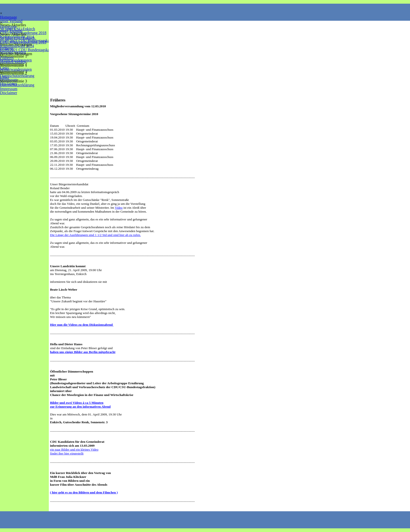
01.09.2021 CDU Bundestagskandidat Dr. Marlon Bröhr (44, 50)
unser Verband (11, 21)
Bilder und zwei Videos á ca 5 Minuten (77, 403)
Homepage (8, 17)
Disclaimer (9, 93)
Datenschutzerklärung (17, 76)
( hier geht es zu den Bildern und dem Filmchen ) (84, 492)
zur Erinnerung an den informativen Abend (80, 407)
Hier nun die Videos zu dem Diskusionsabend (82, 325)
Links (4, 77)
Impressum (9, 89)
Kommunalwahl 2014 (17, 46)
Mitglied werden (13, 62)
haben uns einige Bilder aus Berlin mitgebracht (83, 352)
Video (119, 208)
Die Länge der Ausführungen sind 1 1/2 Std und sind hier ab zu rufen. (95, 235)
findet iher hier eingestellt (67, 453)
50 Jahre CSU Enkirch (18, 38)
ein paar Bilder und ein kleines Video (74, 449)
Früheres (7, 58)
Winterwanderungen (16, 69)
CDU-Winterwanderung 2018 (23, 42)
